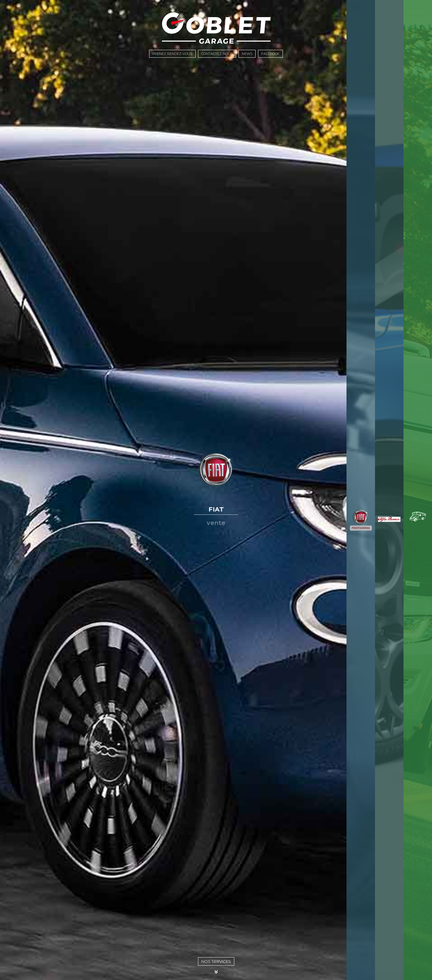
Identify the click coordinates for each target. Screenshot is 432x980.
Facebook (270, 54)
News (247, 54)
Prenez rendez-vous (172, 54)
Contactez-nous (217, 54)
